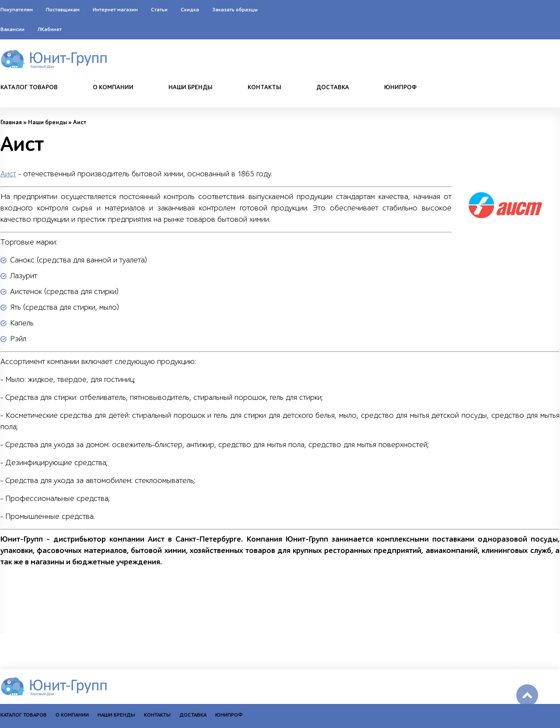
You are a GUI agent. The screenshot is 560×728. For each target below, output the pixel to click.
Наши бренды (191, 87)
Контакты (264, 87)
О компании (113, 87)
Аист (8, 174)
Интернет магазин (115, 10)
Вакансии (12, 29)
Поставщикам (63, 10)
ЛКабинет (50, 29)
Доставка (333, 87)
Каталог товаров (29, 87)
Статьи (159, 10)
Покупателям (17, 10)
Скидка (190, 10)
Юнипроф (400, 87)
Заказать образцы (235, 10)
